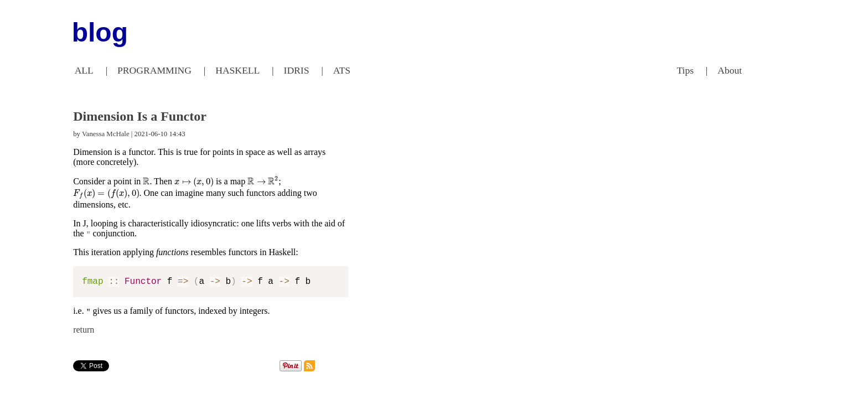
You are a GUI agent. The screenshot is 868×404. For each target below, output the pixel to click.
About (730, 70)
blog (100, 32)
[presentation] (146, 182)
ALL (84, 70)
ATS (342, 70)
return (84, 330)
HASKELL (237, 70)
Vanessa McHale (106, 134)
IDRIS (297, 70)
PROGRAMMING (154, 70)
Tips (685, 70)
